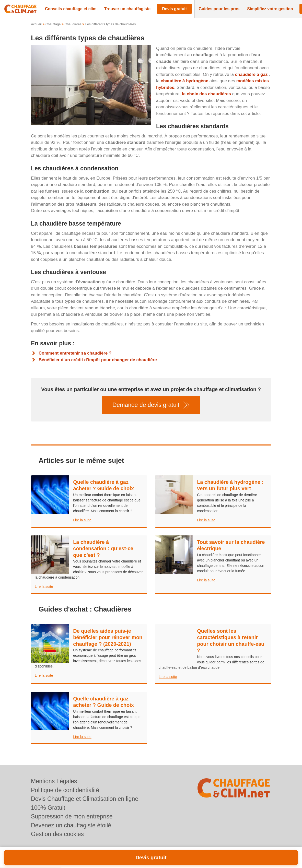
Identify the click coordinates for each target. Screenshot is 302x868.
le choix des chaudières (206, 94)
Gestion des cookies (57, 834)
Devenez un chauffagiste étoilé (71, 825)
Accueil (36, 24)
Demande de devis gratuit (146, 405)
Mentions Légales (54, 781)
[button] (71, 9)
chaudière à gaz (251, 74)
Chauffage (53, 24)
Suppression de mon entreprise (72, 816)
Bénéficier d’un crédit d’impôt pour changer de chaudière (98, 360)
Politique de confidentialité (65, 790)
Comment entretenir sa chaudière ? (75, 353)
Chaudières (73, 24)
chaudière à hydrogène (184, 81)
